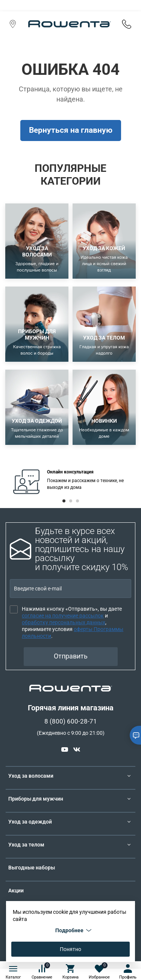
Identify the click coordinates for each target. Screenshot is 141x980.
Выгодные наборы (32, 868)
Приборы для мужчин (36, 799)
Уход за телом (26, 845)
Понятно (70, 949)
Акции (16, 890)
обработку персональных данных (64, 622)
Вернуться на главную (71, 130)
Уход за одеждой (30, 822)
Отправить (71, 656)
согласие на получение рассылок (63, 616)
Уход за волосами (31, 776)
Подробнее (74, 930)
